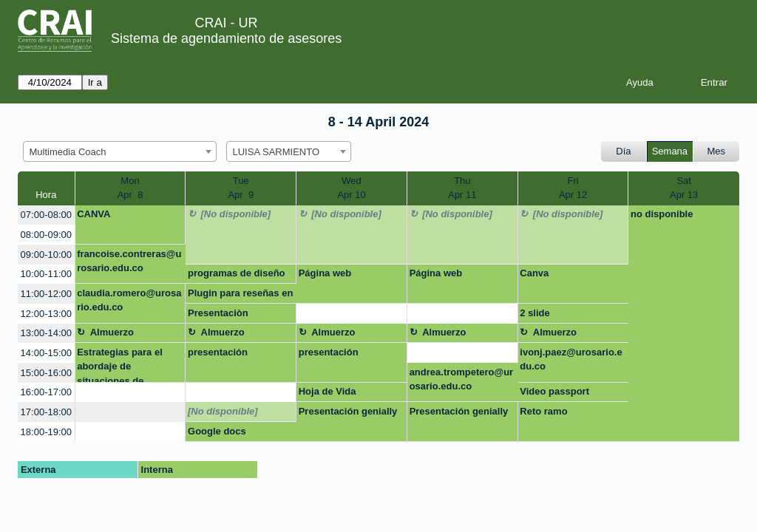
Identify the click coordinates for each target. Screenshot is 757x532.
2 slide (534, 313)
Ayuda (640, 82)
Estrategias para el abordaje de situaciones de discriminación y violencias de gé (120, 365)
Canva (534, 273)
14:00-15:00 (46, 353)
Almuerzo (112, 332)
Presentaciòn (218, 313)
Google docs (217, 431)
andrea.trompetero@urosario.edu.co (462, 379)
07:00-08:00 (46, 215)
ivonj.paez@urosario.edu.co (571, 359)
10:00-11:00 (46, 274)
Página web (325, 273)
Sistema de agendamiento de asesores (226, 38)
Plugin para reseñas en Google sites (240, 296)
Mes (717, 151)
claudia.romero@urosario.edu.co (129, 300)
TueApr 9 (241, 188)
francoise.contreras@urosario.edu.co (129, 261)
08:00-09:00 (46, 235)
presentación (218, 352)
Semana (670, 151)
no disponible (662, 214)
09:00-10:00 (46, 255)
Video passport (554, 391)
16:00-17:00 (46, 392)
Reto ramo (543, 411)
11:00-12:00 (46, 294)
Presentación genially (348, 411)
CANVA (94, 214)
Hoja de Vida (327, 391)
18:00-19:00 (46, 432)
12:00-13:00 (46, 314)
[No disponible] (236, 214)
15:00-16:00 (46, 373)
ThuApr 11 (462, 188)
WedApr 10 (351, 188)
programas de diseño (236, 273)
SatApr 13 (684, 188)
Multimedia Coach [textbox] (68, 152)
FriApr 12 (573, 188)
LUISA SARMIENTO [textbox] (276, 152)
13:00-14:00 (46, 333)
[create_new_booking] (352, 314)
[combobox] (120, 151)
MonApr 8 (130, 188)
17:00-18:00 (46, 412)
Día (623, 151)
